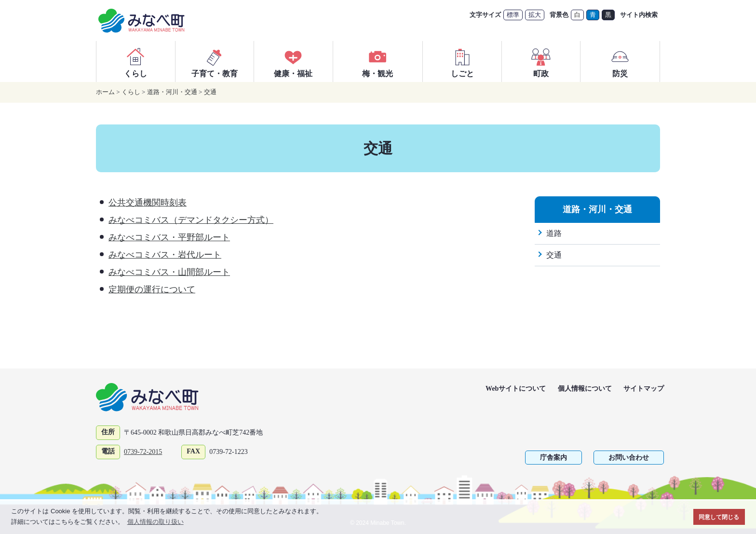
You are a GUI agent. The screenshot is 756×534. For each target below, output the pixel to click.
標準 (513, 15)
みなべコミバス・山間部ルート (169, 272)
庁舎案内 (553, 458)
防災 (620, 61)
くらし (135, 61)
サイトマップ (644, 389)
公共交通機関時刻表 (148, 203)
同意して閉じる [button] (719, 517)
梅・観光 (378, 61)
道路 (554, 233)
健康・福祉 (293, 61)
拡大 (535, 15)
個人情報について (585, 389)
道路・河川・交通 (172, 92)
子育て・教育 (215, 61)
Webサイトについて (516, 389)
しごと (462, 61)
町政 (541, 61)
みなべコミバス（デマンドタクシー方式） (191, 220)
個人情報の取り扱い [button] (155, 522)
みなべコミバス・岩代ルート (165, 255)
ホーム (105, 92)
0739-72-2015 (143, 452)
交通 (210, 92)
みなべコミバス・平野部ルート (169, 237)
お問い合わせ (629, 458)
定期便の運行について (152, 289)
